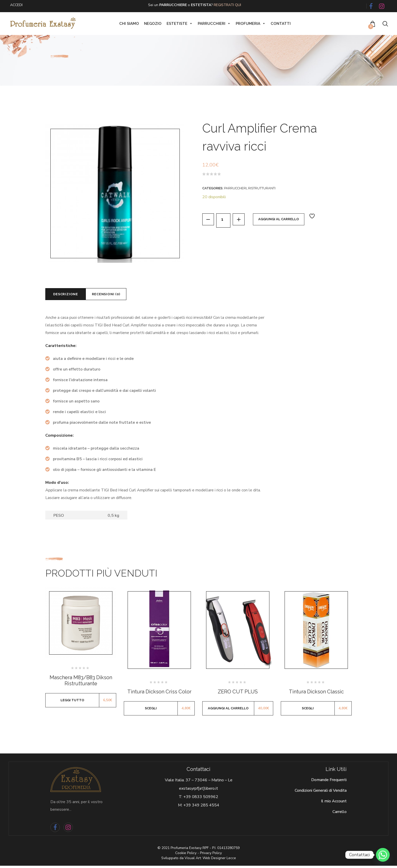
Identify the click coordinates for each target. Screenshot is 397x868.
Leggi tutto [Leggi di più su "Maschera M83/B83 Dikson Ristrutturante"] (72, 702)
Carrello (340, 814)
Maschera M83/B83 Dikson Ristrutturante (81, 683)
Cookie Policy (186, 855)
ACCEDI (16, 5)
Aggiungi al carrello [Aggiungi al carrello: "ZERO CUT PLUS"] (228, 710)
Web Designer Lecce (219, 860)
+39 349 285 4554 (201, 808)
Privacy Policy (211, 855)
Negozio (153, 24)
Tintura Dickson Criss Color (159, 694)
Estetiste (180, 24)
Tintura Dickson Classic (316, 694)
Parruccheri (235, 188)
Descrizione (69, 295)
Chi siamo (129, 24)
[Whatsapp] (383, 855)
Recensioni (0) (116, 295)
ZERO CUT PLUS (238, 694)
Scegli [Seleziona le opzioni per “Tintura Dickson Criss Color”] (151, 710)
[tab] (69, 295)
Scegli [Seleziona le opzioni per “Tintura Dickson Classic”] (308, 710)
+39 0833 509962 (201, 799)
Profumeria (251, 24)
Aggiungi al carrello (283, 220)
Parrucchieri (214, 24)
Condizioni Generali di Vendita (321, 793)
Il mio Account (334, 804)
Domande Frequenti (329, 782)
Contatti (281, 24)
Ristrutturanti (262, 188)
